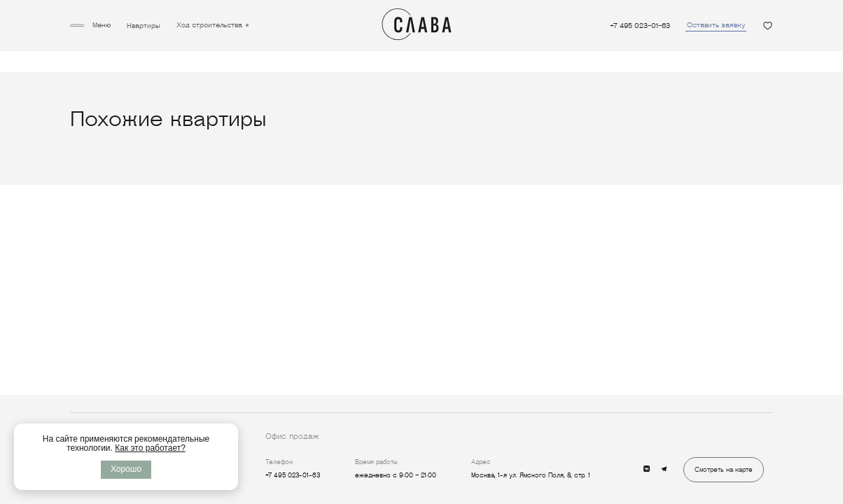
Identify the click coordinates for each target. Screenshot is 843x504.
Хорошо (126, 469)
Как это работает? (150, 448)
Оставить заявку (716, 25)
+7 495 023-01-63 (640, 26)
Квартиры (144, 26)
